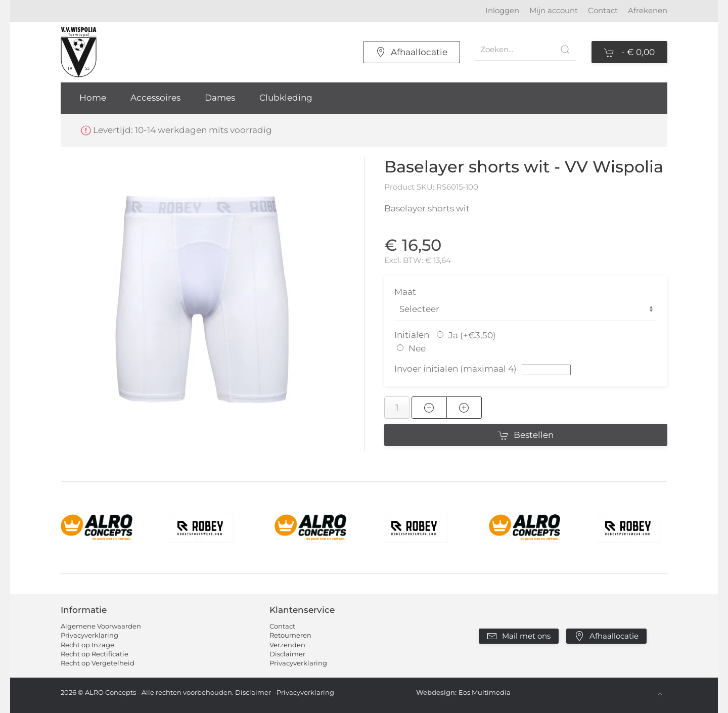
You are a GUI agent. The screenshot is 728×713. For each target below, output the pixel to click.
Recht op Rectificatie (95, 654)
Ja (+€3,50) (472, 335)
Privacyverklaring (89, 635)
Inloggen (502, 10)
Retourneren (290, 635)
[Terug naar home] (79, 52)
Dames (220, 98)
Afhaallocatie (412, 52)
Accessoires (155, 98)
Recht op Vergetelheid (98, 663)
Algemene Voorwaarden (101, 626)
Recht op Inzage (87, 645)
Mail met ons (519, 636)
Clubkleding (286, 98)
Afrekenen (648, 10)
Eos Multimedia (485, 692)
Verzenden (287, 645)
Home (93, 98)
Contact (603, 10)
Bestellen (526, 435)
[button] (202, 299)
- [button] (629, 53)
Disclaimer (287, 654)
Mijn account (554, 10)
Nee (417, 348)
